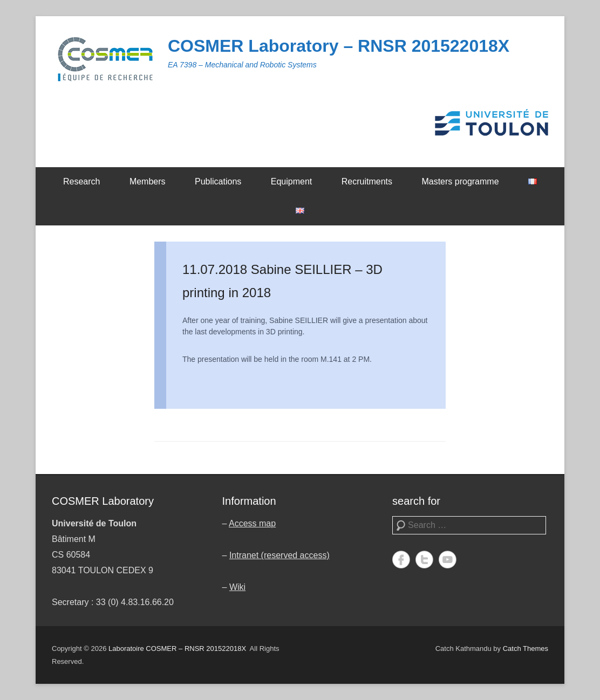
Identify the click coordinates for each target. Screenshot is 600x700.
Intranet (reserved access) (279, 555)
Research (81, 181)
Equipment (292, 181)
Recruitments (367, 181)
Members (148, 181)
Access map (252, 523)
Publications (218, 181)
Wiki (237, 587)
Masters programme (460, 181)
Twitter (424, 560)
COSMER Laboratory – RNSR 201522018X (339, 46)
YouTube (448, 560)
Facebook (401, 560)
